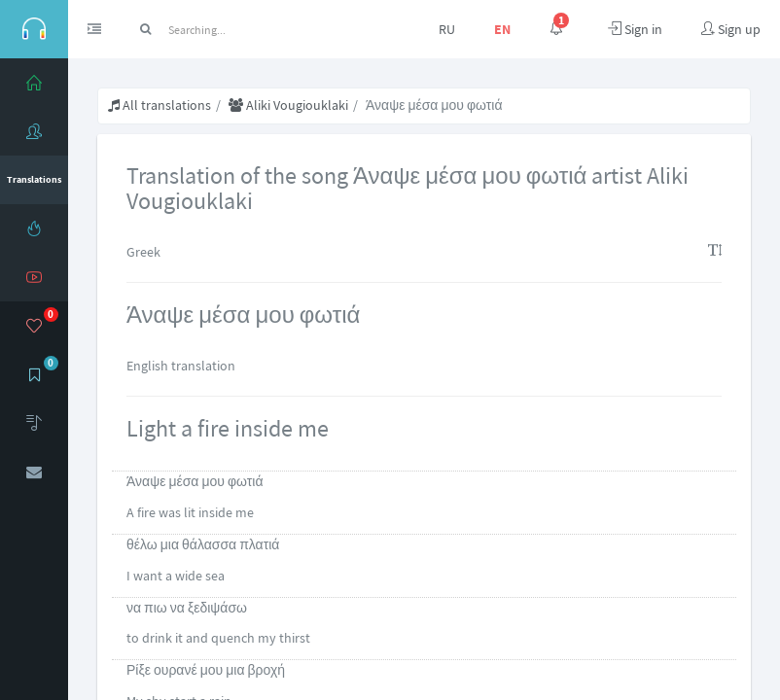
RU (447, 29)
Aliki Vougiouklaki (288, 105)
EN (502, 29)
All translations (160, 105)
